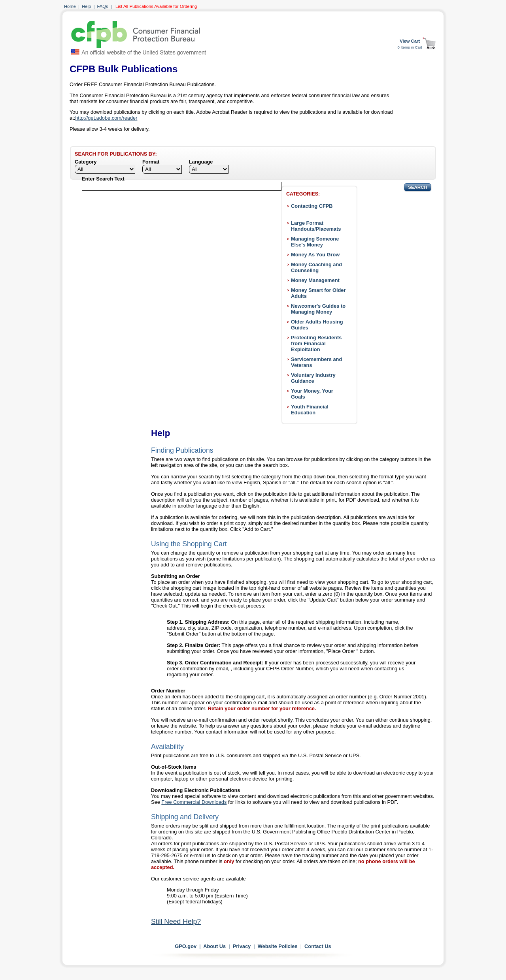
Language (201, 162)
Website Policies (278, 946)
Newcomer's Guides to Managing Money (318, 309)
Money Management (315, 280)
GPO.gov (186, 946)
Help (86, 6)
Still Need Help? (176, 922)
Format (151, 162)
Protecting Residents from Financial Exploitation (316, 343)
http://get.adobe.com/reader (106, 118)
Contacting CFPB (312, 206)
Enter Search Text (103, 179)
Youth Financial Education (310, 410)
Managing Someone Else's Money (315, 242)
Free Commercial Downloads (194, 802)
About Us (214, 946)
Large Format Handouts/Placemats (316, 226)
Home (70, 6)
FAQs (103, 6)
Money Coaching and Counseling (316, 267)
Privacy (242, 946)
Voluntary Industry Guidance (313, 378)
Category (86, 162)
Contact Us (318, 946)
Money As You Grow (315, 255)
